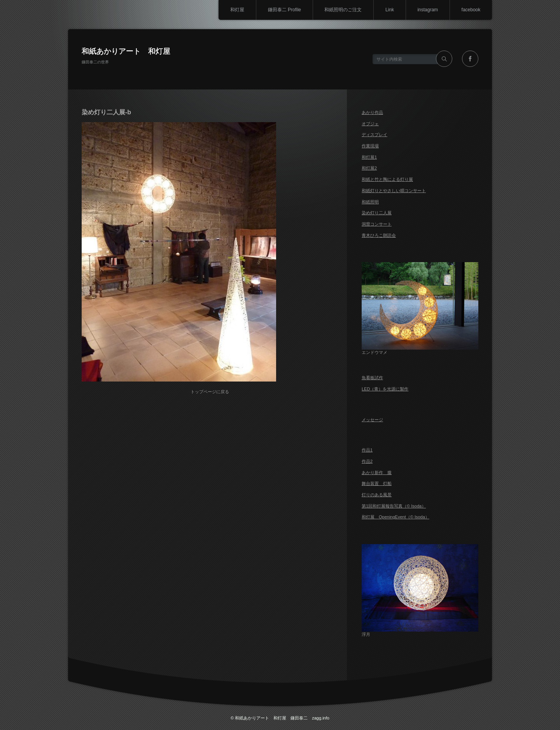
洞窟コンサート (377, 224)
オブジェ (370, 124)
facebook (471, 10)
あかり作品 (372, 112)
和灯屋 (236, 10)
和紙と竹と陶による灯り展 (387, 179)
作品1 (367, 450)
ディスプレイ (374, 135)
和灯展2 (369, 168)
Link (389, 10)
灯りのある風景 (377, 495)
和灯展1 (369, 157)
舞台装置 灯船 (377, 483)
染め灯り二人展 (377, 213)
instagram (428, 10)
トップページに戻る (210, 391)
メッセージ (372, 420)
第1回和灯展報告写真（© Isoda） (394, 506)
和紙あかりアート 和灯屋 (126, 51)
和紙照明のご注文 (343, 10)
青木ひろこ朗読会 (379, 235)
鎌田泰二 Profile (283, 10)
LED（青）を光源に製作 (385, 389)
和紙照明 (370, 202)
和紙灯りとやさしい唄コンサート (394, 191)
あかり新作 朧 (377, 473)
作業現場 (370, 146)
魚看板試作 (372, 378)
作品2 (367, 461)
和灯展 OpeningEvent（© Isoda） (395, 517)
